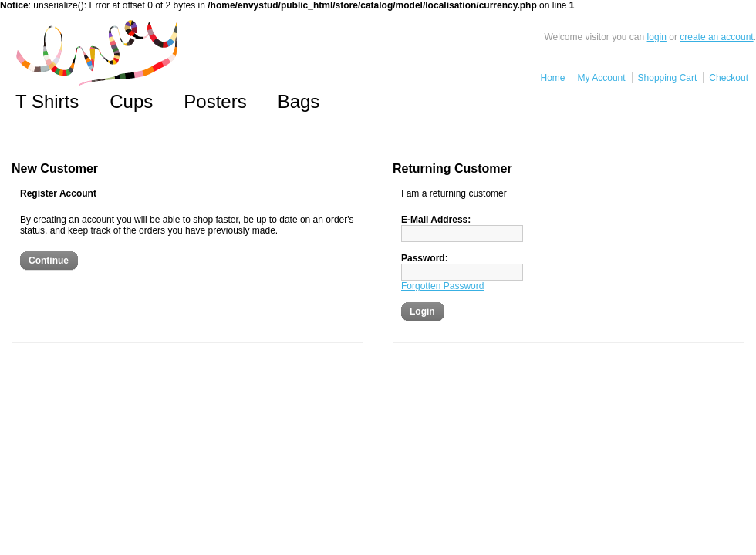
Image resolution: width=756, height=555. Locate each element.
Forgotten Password (442, 286)
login (657, 37)
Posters (215, 101)
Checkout (729, 78)
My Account (602, 78)
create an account (716, 37)
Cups (131, 101)
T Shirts (47, 101)
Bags (299, 101)
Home (553, 78)
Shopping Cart (668, 78)
